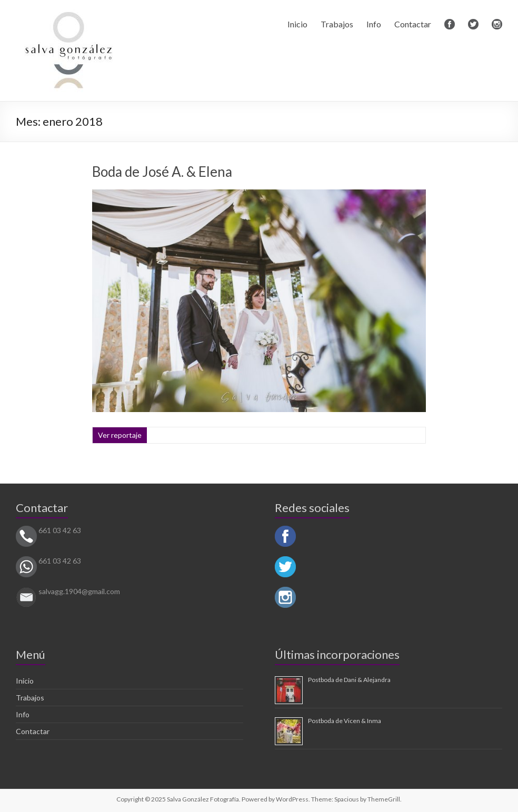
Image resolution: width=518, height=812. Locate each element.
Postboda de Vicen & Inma (345, 721)
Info (374, 24)
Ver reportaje (120, 435)
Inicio (297, 24)
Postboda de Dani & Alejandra (349, 680)
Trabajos (337, 24)
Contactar (413, 24)
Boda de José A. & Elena (162, 172)
